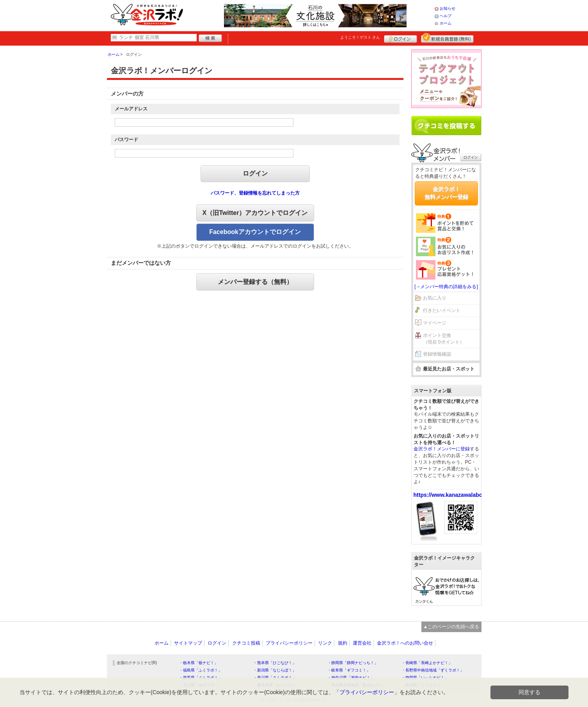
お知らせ (448, 8)
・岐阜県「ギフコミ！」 (349, 670)
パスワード (126, 140)
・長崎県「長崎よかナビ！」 (427, 663)
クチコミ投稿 (246, 643)
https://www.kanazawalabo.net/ (454, 495)
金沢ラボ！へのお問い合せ (405, 643)
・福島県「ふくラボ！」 (201, 670)
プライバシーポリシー (289, 643)
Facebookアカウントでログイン (255, 232)
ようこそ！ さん (360, 37)
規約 (343, 643)
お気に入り (435, 298)
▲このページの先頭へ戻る (451, 627)
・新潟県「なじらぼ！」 (275, 670)
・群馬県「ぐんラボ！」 (201, 678)
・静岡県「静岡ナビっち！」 (353, 663)
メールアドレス (131, 109)
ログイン (401, 38)
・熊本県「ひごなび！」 (275, 663)
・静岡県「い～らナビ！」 (425, 678)
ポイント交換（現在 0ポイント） (444, 339)
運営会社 (362, 643)
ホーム (446, 23)
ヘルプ (446, 16)
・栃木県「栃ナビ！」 (199, 663)
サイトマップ (188, 643)
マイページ (435, 323)
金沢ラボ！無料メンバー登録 (446, 193)
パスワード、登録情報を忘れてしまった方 (255, 193)
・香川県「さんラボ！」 (275, 678)
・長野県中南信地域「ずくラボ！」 (433, 670)
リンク (325, 643)
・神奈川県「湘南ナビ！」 (351, 678)
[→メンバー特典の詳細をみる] (446, 287)
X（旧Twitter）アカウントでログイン (255, 213)
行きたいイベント (442, 310)
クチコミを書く (446, 126)
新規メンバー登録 (447, 38)
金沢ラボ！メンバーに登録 (442, 449)
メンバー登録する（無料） (255, 282)
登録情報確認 (437, 354)
